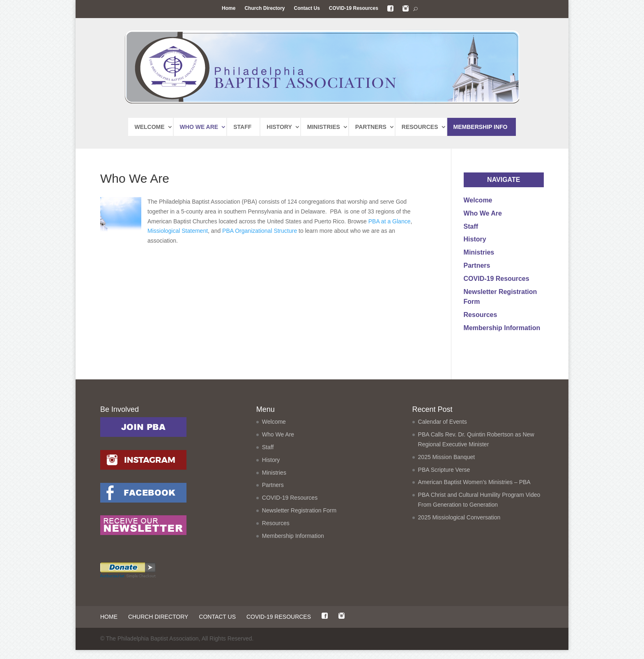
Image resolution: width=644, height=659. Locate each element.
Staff (471, 226)
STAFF (242, 127)
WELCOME (149, 127)
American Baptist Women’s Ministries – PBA (474, 491)
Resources (481, 315)
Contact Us (307, 8)
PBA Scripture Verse (444, 479)
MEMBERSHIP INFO (481, 127)
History (475, 239)
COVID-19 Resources (354, 8)
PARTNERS (371, 127)
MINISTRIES (324, 127)
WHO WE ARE (199, 127)
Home (229, 8)
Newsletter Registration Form (299, 519)
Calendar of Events (443, 431)
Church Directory (264, 8)
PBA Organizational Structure (260, 231)
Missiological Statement (178, 231)
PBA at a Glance (390, 221)
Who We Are (483, 213)
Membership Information (502, 328)
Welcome (478, 200)
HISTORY (279, 127)
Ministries (479, 252)
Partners (477, 265)
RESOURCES (420, 127)
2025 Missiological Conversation (459, 526)
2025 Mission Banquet (447, 466)
